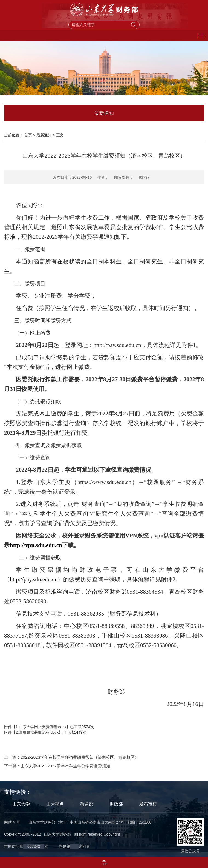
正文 (60, 135)
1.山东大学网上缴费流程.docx (41, 727)
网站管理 (12, 822)
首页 (28, 135)
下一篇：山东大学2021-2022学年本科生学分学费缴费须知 (57, 766)
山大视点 (55, 804)
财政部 (116, 804)
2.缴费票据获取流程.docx (37, 732)
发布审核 (148, 804)
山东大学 (21, 804)
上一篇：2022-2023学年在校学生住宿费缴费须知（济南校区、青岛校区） (71, 757)
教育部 (87, 804)
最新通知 (44, 135)
